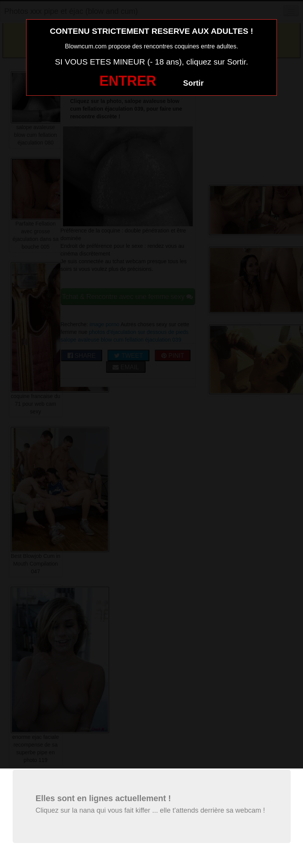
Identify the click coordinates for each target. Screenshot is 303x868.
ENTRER (128, 81)
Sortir (193, 83)
